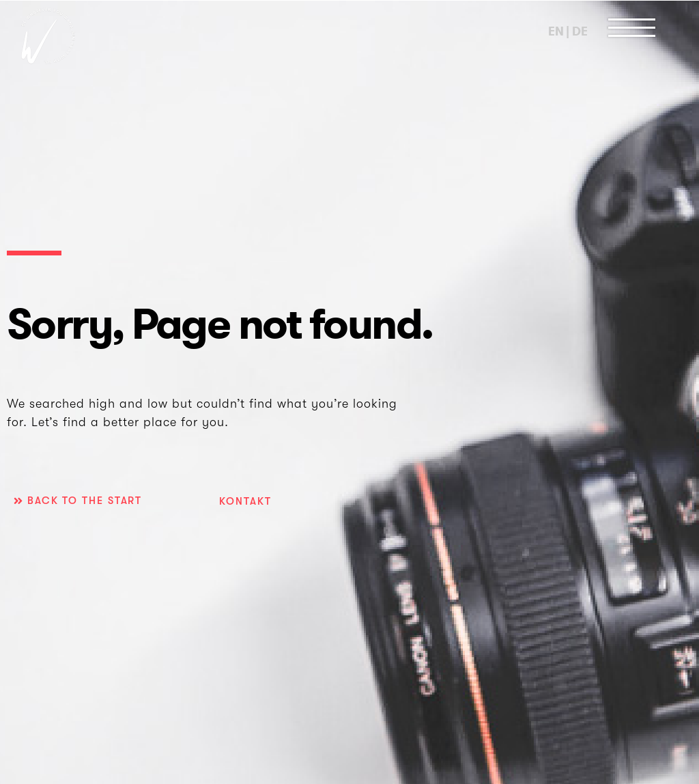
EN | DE (568, 31)
